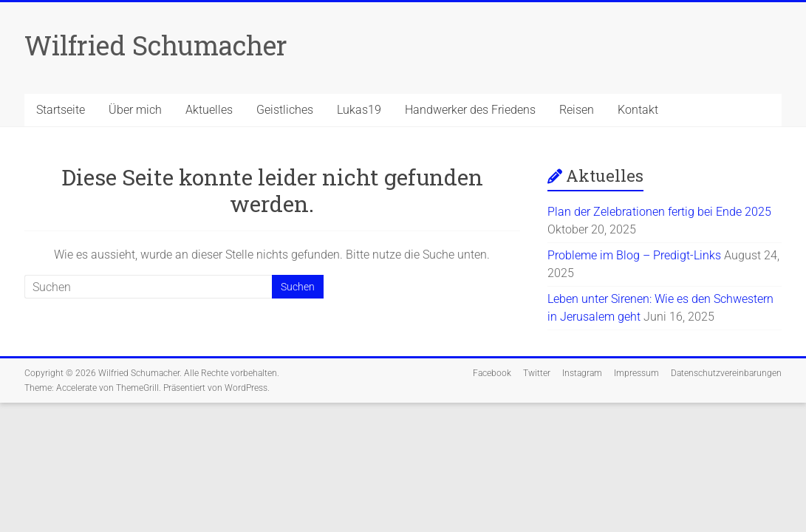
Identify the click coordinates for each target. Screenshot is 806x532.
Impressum (636, 373)
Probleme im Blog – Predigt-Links (634, 255)
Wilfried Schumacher (156, 45)
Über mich (135, 110)
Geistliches (285, 110)
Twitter (537, 373)
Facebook (492, 373)
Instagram (582, 373)
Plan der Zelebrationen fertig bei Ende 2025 (659, 212)
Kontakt (638, 110)
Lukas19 (359, 110)
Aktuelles (209, 110)
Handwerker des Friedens (470, 110)
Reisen (577, 110)
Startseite (61, 110)
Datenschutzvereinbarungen (726, 373)
